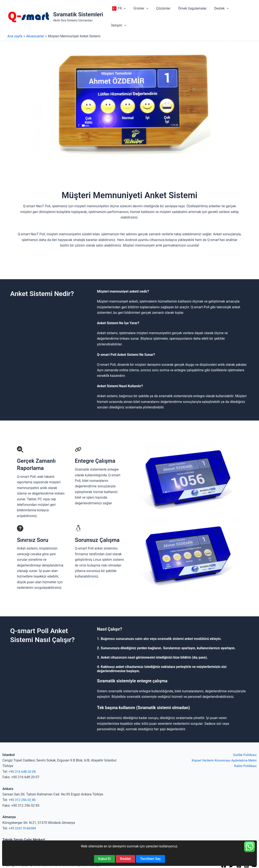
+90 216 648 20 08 (23, 756)
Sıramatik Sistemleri (78, 7)
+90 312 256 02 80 (23, 784)
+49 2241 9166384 (23, 813)
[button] (125, 9)
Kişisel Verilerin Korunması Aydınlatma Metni (223, 745)
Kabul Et (105, 859)
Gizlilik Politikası (244, 739)
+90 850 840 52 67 (17, 830)
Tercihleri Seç (150, 859)
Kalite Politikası (245, 750)
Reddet (125, 859)
